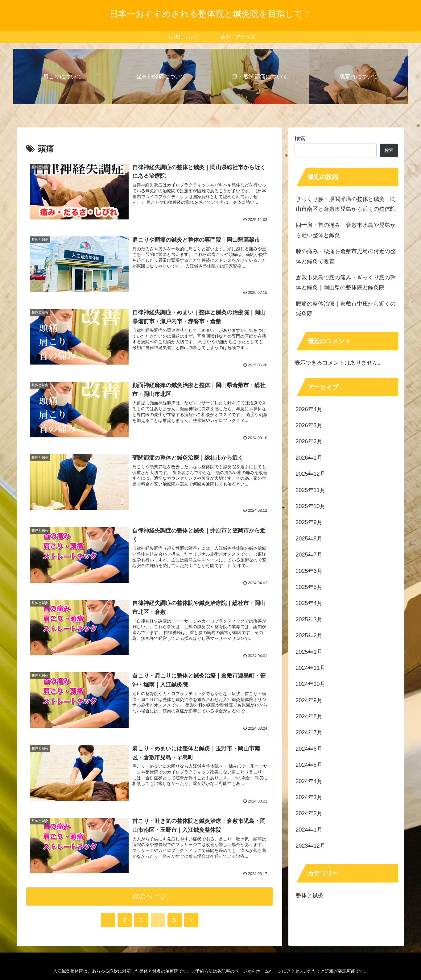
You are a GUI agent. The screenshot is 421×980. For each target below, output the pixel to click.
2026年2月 (309, 441)
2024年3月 (309, 797)
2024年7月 (309, 732)
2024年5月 (309, 765)
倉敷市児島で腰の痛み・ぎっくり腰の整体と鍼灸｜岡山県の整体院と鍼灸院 (346, 282)
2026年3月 (309, 425)
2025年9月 (309, 522)
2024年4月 (309, 781)
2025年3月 (309, 619)
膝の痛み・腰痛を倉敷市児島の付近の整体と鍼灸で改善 (346, 256)
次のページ (149, 896)
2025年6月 (309, 571)
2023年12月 (311, 846)
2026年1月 (309, 458)
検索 (300, 139)
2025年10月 (311, 506)
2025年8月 (309, 539)
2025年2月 (309, 636)
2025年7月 (309, 555)
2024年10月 (311, 684)
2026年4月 (309, 409)
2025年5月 (309, 587)
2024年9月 (309, 700)
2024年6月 (309, 749)
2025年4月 (309, 603)
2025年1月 (309, 652)
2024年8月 (309, 716)
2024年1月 (309, 830)
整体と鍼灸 (310, 895)
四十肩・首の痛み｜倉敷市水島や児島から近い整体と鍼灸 (346, 230)
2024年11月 (311, 668)
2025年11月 (311, 490)
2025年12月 (311, 474)
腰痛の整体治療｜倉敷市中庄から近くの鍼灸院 (346, 309)
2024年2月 (309, 813)
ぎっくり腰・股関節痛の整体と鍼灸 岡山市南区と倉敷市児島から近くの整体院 (346, 204)
